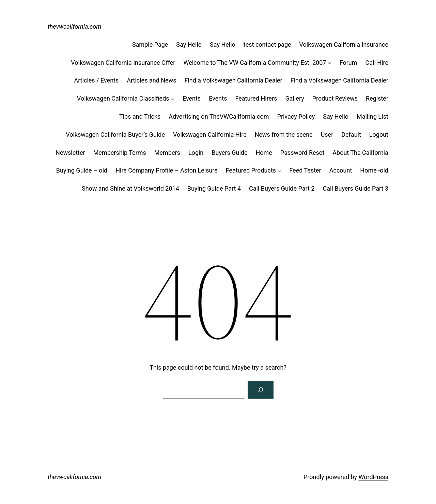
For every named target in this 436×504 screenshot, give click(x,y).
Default (351, 135)
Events (192, 98)
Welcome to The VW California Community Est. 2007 (255, 63)
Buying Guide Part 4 (214, 188)
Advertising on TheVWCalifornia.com (219, 116)
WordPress (373, 477)
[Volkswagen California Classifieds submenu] (173, 99)
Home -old (374, 170)
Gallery (295, 98)
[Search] (261, 390)
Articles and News (151, 80)
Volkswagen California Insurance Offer (123, 63)
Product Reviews (335, 98)
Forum (348, 63)
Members (167, 153)
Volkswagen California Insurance (344, 45)
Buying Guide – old (82, 170)
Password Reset (302, 153)
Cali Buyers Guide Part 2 (282, 188)
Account (341, 170)
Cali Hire (377, 63)
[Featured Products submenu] (279, 171)
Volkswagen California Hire (210, 135)
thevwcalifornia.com (75, 26)
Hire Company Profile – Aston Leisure (167, 170)
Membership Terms (120, 153)
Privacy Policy (296, 116)
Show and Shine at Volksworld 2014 (130, 188)
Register (377, 98)
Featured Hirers (256, 98)
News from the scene (284, 135)
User (327, 135)
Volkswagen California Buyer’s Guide (115, 135)
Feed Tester (305, 170)
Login (196, 153)
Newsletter (70, 153)
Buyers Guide (229, 153)
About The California (360, 153)
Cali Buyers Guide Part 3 (356, 188)
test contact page (267, 45)
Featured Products (251, 170)
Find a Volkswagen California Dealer (233, 80)
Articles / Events (96, 80)
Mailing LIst (372, 116)
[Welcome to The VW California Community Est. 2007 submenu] (330, 63)
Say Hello (189, 45)
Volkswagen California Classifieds (123, 98)
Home (264, 153)
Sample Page (150, 45)
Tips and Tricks (140, 116)
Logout (379, 135)
